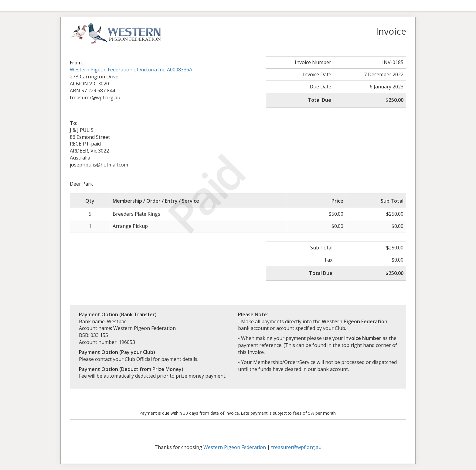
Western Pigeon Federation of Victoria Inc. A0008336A (131, 70)
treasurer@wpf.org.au (296, 447)
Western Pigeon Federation (235, 447)
